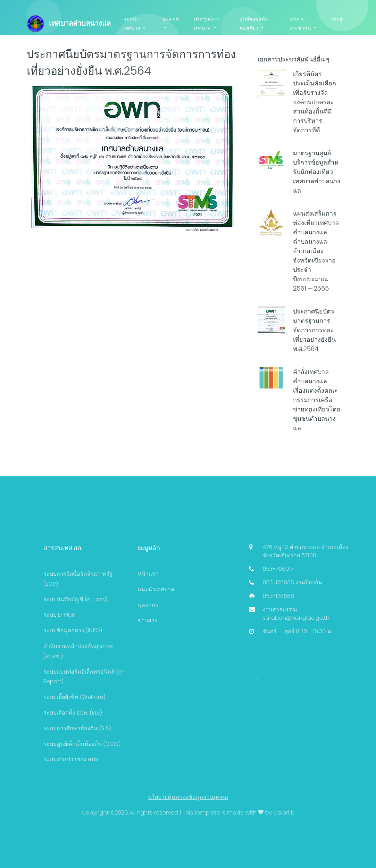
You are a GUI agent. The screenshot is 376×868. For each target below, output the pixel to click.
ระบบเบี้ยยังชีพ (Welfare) (74, 697)
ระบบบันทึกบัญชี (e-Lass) (76, 599)
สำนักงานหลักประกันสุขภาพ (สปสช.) (78, 651)
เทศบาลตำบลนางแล (69, 24)
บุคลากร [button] (171, 19)
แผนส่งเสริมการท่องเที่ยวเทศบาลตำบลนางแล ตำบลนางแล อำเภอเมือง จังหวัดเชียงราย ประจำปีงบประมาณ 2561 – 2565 (316, 251)
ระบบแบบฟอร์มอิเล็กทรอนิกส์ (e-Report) (84, 677)
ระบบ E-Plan (59, 615)
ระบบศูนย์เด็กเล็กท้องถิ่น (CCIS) (82, 744)
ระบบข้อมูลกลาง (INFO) (73, 630)
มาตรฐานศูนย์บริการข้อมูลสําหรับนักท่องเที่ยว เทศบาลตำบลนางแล (317, 172)
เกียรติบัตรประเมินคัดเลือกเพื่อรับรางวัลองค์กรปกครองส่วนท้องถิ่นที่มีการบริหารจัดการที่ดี (315, 102)
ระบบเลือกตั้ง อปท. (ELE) (73, 713)
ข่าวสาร (148, 620)
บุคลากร (148, 605)
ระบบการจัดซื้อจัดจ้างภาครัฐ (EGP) (78, 579)
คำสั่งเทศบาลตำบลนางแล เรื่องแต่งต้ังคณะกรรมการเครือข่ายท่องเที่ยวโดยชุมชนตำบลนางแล (317, 400)
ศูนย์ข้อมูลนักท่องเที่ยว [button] (254, 23)
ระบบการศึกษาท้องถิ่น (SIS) (77, 728)
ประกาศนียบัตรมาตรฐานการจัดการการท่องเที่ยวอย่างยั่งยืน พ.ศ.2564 (314, 330)
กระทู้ (337, 19)
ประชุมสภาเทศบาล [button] (206, 23)
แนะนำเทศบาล (156, 589)
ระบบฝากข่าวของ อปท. (72, 759)
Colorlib (284, 813)
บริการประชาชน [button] (301, 23)
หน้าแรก (148, 574)
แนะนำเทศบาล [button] (132, 23)
